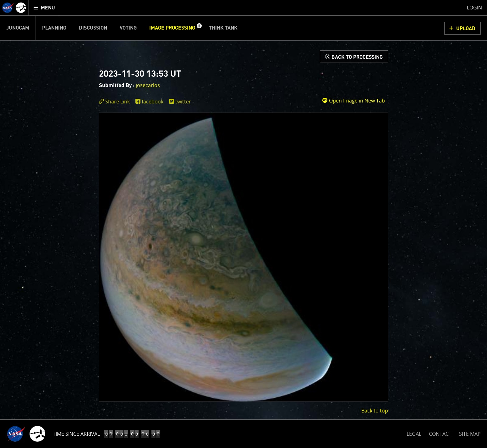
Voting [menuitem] (128, 28)
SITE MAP (470, 434)
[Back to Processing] (354, 57)
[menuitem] (44, 8)
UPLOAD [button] (466, 29)
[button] (199, 28)
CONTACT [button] (440, 434)
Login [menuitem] (474, 8)
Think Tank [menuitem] (223, 28)
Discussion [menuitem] (93, 28)
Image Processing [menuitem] (172, 28)
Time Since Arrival (76, 434)
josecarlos (148, 85)
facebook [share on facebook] (153, 102)
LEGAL (414, 433)
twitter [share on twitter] (183, 102)
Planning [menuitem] (54, 28)
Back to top (375, 411)
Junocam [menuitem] (18, 28)
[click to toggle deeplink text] (116, 102)
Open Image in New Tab (353, 101)
